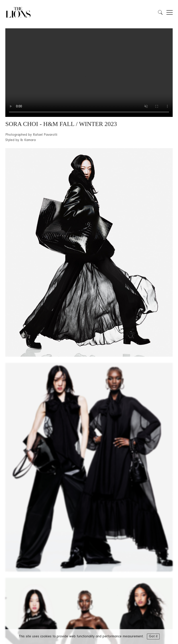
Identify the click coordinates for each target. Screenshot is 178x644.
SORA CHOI (22, 124)
